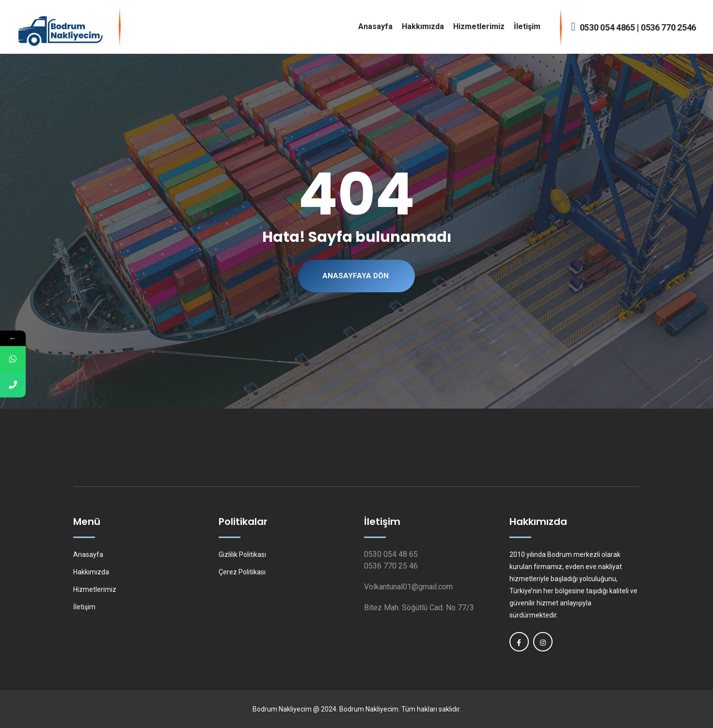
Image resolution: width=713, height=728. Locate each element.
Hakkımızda (423, 26)
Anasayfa (375, 26)
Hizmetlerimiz (479, 26)
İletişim (527, 26)
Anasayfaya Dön (356, 276)
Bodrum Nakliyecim (282, 709)
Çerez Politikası (242, 572)
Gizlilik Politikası (242, 554)
